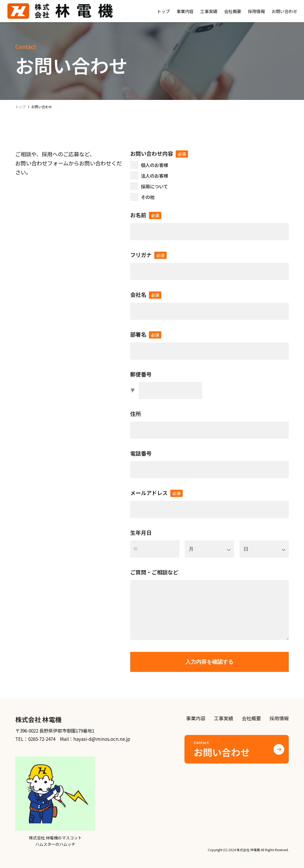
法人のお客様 (155, 176)
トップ (20, 107)
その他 (148, 197)
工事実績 (224, 718)
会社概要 (251, 718)
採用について (154, 186)
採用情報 (279, 718)
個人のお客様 (155, 165)
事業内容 (196, 718)
